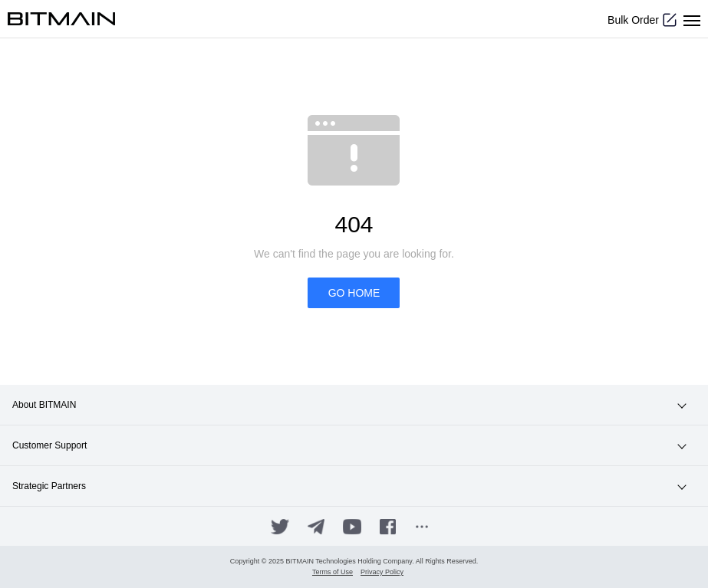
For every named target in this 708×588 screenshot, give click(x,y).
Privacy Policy (382, 572)
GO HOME (354, 293)
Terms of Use (333, 572)
